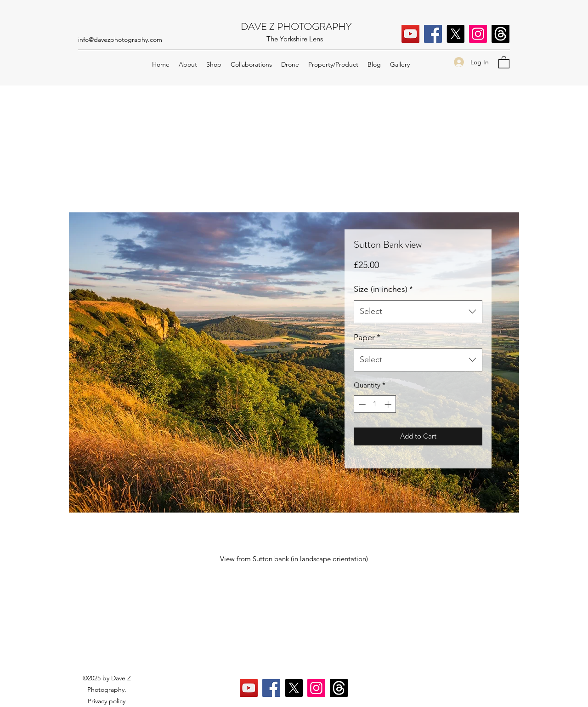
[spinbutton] (375, 404)
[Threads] (500, 34)
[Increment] (389, 404)
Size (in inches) (383, 289)
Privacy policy (107, 701)
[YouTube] (410, 34)
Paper (367, 337)
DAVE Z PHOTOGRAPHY (296, 26)
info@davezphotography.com (120, 40)
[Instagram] (478, 34)
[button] (504, 62)
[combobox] (418, 312)
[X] (455, 34)
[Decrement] (361, 404)
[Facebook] (433, 34)
